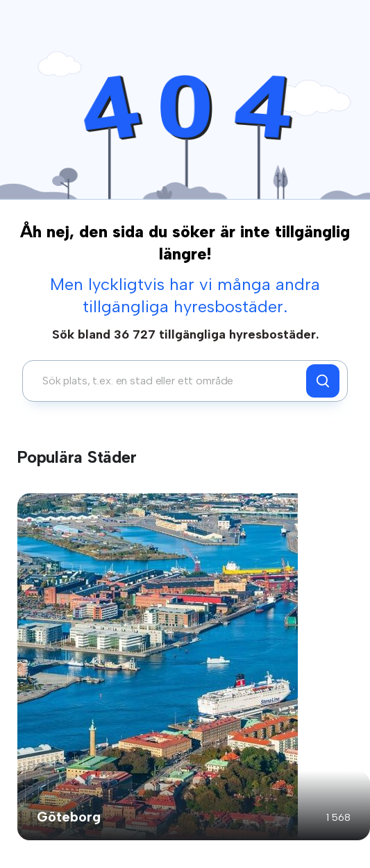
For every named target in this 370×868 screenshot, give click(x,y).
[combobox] (168, 381)
